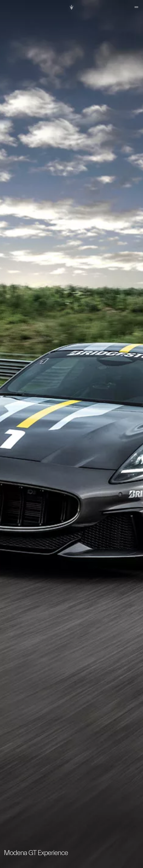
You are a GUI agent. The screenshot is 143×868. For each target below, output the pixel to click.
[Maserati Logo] (72, 7)
